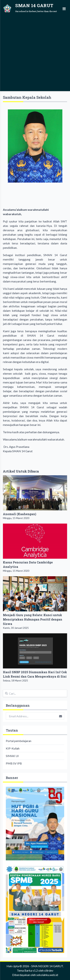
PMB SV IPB (14, 763)
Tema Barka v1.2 (27, 970)
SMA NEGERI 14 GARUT (47, 966)
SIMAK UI (12, 756)
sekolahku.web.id (47, 975)
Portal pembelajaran (19, 741)
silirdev (49, 970)
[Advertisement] (35, 53)
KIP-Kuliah (13, 748)
